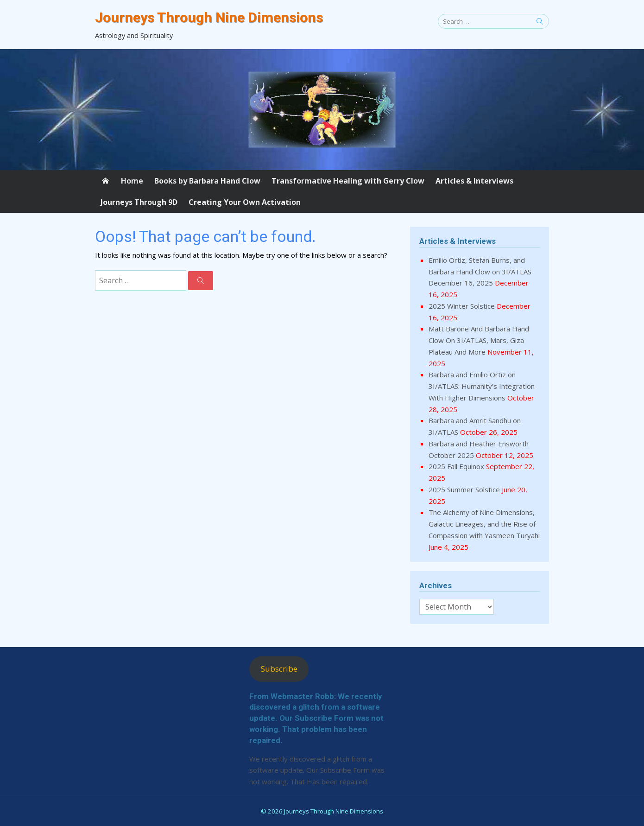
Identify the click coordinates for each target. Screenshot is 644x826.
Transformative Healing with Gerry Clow (348, 181)
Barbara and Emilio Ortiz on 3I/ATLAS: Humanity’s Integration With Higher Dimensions (482, 386)
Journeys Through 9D (139, 202)
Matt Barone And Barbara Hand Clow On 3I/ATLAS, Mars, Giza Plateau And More (479, 340)
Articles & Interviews (474, 181)
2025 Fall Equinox (456, 466)
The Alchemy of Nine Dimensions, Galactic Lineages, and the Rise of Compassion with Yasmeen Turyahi (484, 524)
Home (132, 181)
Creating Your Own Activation (245, 202)
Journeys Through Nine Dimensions (209, 17)
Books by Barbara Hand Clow (207, 181)
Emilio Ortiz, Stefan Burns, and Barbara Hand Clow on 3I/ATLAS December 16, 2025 (480, 272)
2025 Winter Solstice (462, 306)
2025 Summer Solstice (464, 489)
